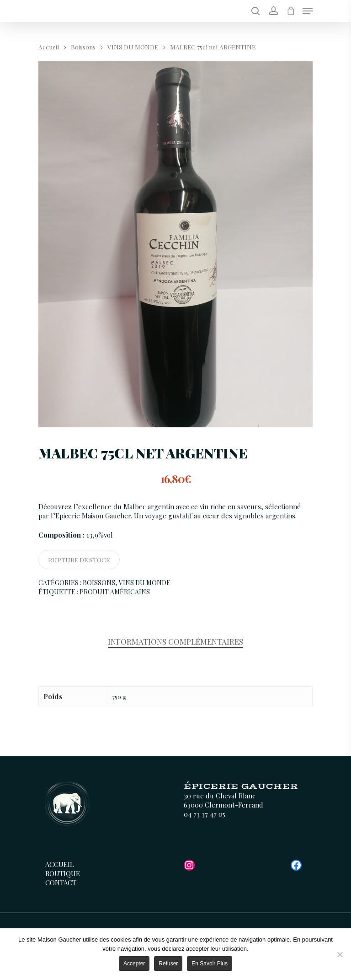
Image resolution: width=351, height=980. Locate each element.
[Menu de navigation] (308, 11)
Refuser (168, 964)
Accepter (134, 964)
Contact (61, 883)
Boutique (63, 873)
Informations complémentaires (175, 641)
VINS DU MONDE (133, 47)
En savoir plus (210, 964)
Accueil (49, 47)
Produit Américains (115, 592)
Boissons (83, 47)
